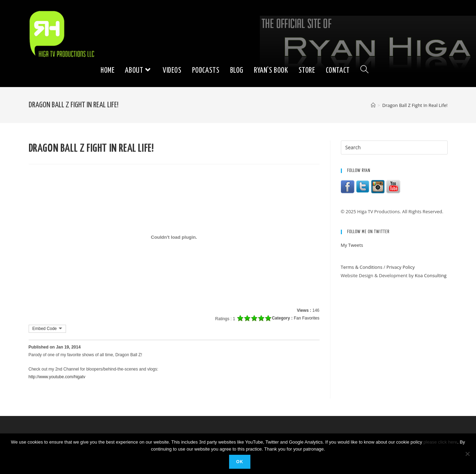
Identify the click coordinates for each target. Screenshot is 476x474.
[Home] (373, 105)
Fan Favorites (306, 318)
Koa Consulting (431, 275)
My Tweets (352, 245)
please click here (440, 442)
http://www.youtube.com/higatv (57, 377)
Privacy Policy (400, 267)
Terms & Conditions (362, 267)
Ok (240, 462)
